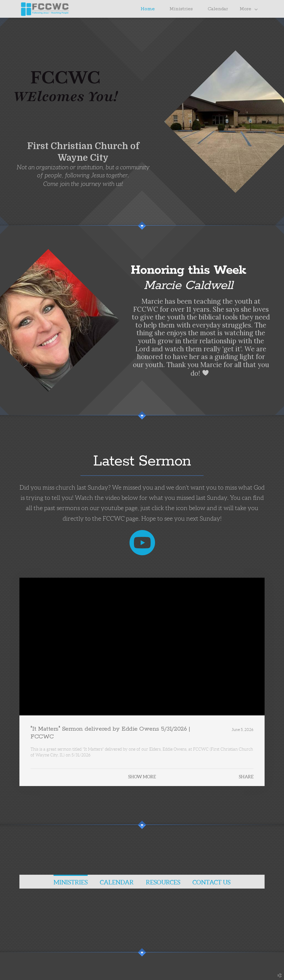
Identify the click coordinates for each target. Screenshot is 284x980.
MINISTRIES (71, 882)
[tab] (71, 882)
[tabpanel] (142, 901)
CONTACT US (211, 882)
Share (246, 777)
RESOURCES (163, 882)
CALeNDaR (117, 882)
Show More (142, 777)
